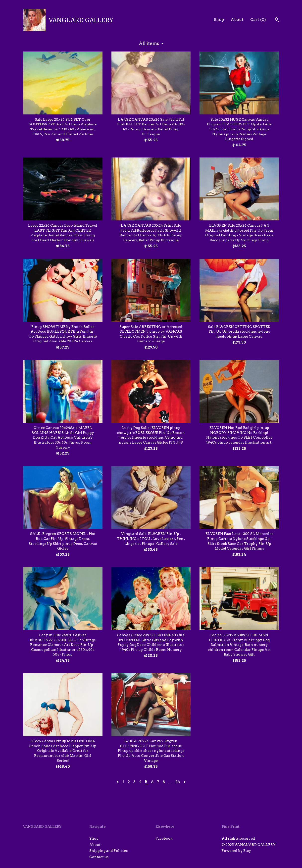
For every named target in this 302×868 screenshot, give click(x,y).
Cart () (258, 20)
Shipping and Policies (108, 851)
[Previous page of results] (118, 782)
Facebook (164, 838)
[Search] (277, 20)
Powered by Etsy (236, 851)
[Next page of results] (185, 782)
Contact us (99, 857)
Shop (219, 20)
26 (177, 782)
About (237, 20)
